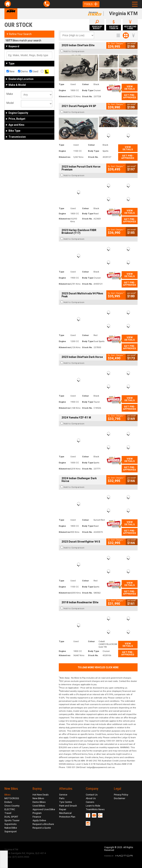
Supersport (11, 831)
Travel (8, 813)
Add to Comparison (74, 51)
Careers (90, 802)
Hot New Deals (41, 795)
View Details (130, 88)
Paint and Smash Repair (68, 808)
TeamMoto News (95, 809)
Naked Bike (11, 828)
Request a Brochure (43, 824)
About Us (91, 798)
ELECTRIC (10, 809)
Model (10, 103)
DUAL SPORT (11, 817)
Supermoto (11, 824)
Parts (62, 798)
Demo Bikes (39, 802)
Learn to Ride (93, 806)
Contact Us (92, 795)
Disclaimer (120, 798)
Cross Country (12, 806)
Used (34, 71)
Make (10, 94)
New (11, 71)
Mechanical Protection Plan (67, 815)
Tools (91, 4)
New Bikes (38, 798)
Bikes (7, 795)
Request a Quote (42, 828)
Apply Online (39, 820)
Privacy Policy (121, 795)
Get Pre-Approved (130, 96)
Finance (37, 817)
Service (63, 795)
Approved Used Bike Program (44, 811)
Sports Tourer (12, 820)
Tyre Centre (66, 802)
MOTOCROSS (12, 798)
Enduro (8, 802)
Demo (23, 71)
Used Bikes (39, 806)
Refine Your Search (19, 34)
